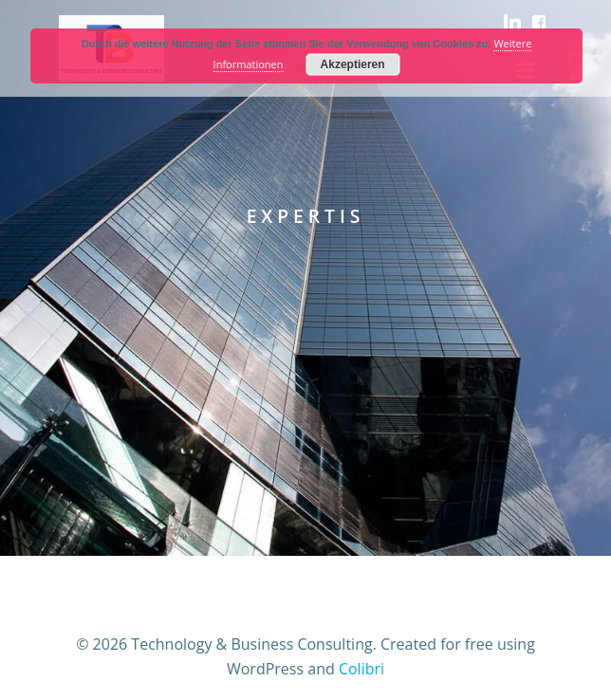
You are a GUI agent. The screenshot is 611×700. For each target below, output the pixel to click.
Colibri (361, 669)
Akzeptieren (353, 64)
